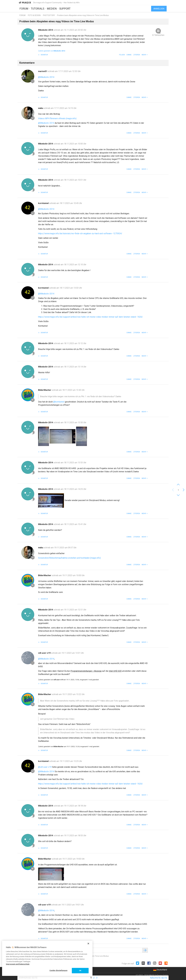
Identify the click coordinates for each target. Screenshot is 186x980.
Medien (52, 9)
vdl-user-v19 (45, 653)
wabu (41, 108)
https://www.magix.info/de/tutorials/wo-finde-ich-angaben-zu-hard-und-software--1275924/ (80, 234)
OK (80, 971)
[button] (145, 55)
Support (65, 9)
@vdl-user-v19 (45, 767)
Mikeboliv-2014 (46, 30)
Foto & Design (34, 15)
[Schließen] (88, 944)
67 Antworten (158, 35)
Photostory (49, 15)
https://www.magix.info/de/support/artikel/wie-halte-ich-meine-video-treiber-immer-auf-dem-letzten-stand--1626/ (90, 317)
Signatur (44, 55)
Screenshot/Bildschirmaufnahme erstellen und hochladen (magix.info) (69, 558)
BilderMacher (45, 390)
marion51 (43, 71)
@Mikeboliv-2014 (46, 77)
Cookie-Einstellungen (58, 970)
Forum (24, 9)
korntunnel (44, 203)
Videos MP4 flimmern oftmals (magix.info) (57, 118)
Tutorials (38, 9)
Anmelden (159, 9)
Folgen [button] (122, 55)
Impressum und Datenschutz (18, 964)
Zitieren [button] (137, 55)
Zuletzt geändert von (52, 51)
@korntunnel (59, 402)
